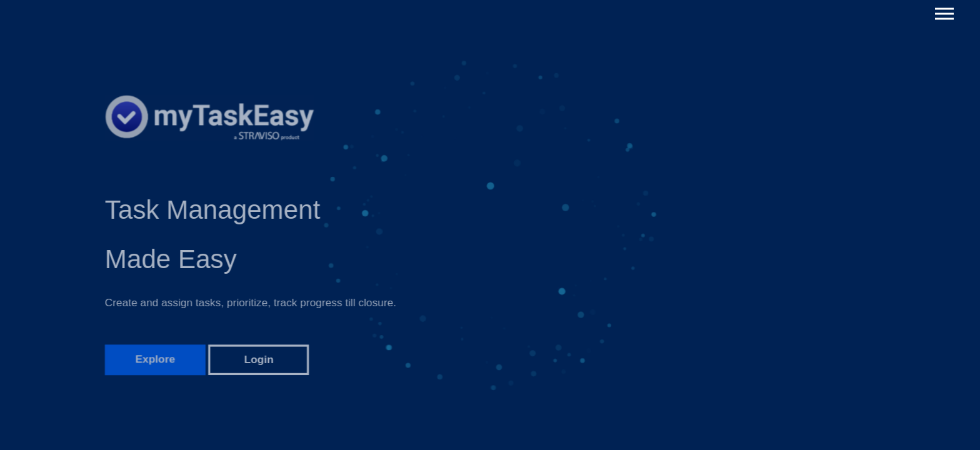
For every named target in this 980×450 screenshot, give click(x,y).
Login (259, 365)
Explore (155, 365)
